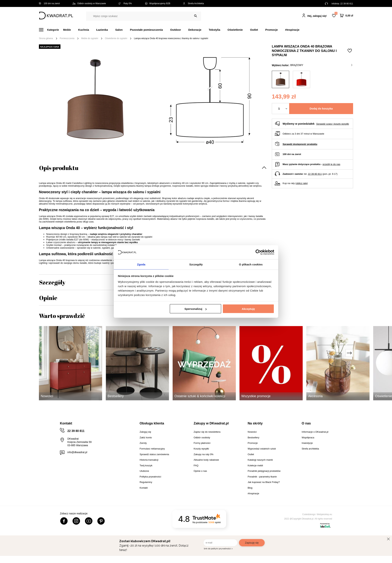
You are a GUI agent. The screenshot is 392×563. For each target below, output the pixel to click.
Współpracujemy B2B (157, 3)
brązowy (321, 65)
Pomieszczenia (67, 38)
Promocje (271, 30)
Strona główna (46, 38)
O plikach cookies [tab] (251, 264)
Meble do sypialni (90, 38)
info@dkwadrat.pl (77, 452)
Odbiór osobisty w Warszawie (89, 3)
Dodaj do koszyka (321, 108)
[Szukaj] (196, 16)
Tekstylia (214, 30)
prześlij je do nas (331, 164)
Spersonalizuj (196, 309)
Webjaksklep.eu (325, 514)
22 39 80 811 (347, 4)
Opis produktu (59, 168)
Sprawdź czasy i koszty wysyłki (333, 124)
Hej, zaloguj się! (317, 16)
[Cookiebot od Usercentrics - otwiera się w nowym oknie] (258, 252)
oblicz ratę (301, 183)
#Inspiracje (292, 30)
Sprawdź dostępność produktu (300, 144)
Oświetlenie (235, 30)
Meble (67, 30)
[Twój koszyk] (347, 16)
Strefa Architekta (193, 3)
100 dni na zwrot (49, 3)
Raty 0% (125, 3)
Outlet (254, 30)
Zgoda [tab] (141, 264)
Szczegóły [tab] (196, 264)
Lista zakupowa (336, 13)
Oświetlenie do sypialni (116, 38)
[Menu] (51, 30)
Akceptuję (248, 309)
